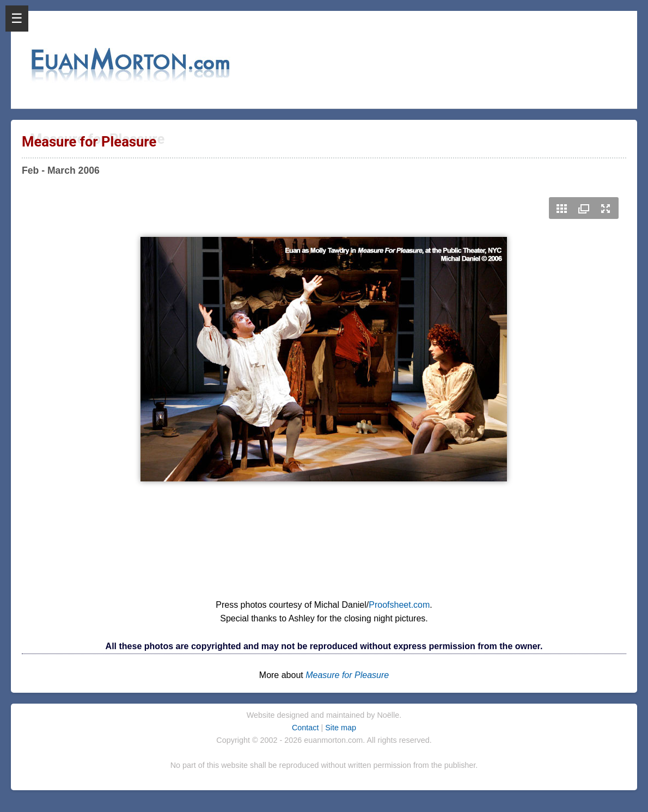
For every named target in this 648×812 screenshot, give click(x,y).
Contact (307, 728)
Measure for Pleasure (347, 675)
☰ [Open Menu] (17, 18)
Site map (341, 728)
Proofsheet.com (399, 605)
